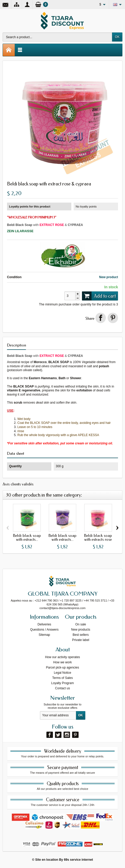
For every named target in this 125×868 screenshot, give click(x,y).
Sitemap (44, 635)
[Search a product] (57, 37)
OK (117, 37)
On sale (81, 624)
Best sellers (81, 635)
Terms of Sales (62, 678)
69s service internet (78, 860)
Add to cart (99, 296)
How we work (62, 662)
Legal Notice (63, 673)
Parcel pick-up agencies (62, 667)
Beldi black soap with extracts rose (98, 538)
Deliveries (44, 624)
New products (81, 630)
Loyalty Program (62, 683)
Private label (81, 640)
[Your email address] (58, 716)
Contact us (62, 688)
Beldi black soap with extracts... (27, 538)
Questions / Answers (44, 630)
